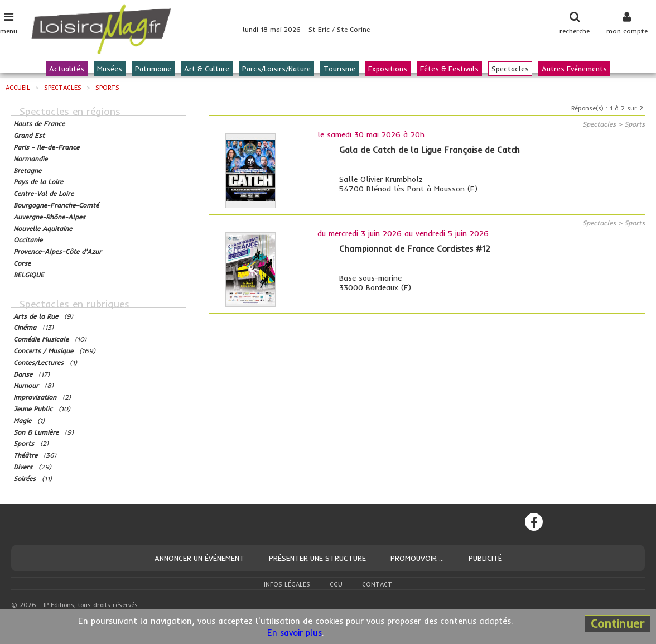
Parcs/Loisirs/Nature (276, 69)
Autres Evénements (574, 69)
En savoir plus (295, 633)
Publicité (485, 558)
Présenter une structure (317, 558)
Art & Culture (207, 69)
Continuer (618, 623)
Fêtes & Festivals (449, 69)
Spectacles (510, 69)
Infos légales (287, 584)
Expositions (388, 69)
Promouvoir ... (417, 558)
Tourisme (339, 69)
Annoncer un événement (199, 558)
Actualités (67, 69)
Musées (110, 69)
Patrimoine (153, 69)
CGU (336, 584)
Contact (377, 584)
